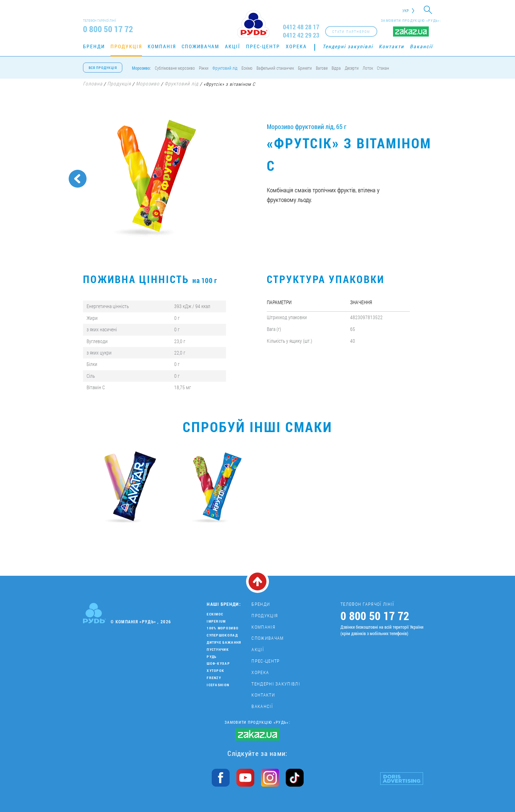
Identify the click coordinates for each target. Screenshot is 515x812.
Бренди (94, 46)
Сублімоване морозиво (175, 68)
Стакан (383, 68)
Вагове (322, 68)
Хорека (296, 46)
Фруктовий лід (225, 68)
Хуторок (215, 671)
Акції (233, 46)
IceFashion (218, 685)
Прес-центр (263, 46)
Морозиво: (141, 68)
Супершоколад (222, 635)
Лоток (368, 68)
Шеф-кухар (218, 664)
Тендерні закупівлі (348, 46)
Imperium (216, 621)
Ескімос (215, 614)
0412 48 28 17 (301, 27)
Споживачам (200, 46)
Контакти (391, 46)
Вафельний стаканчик (275, 68)
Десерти (352, 68)
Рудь (212, 657)
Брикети (305, 68)
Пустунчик (218, 650)
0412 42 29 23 (301, 35)
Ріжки (204, 68)
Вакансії (421, 46)
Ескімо (247, 68)
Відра (336, 68)
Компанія (162, 46)
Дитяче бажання (224, 642)
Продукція (126, 46)
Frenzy (214, 678)
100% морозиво (223, 628)
